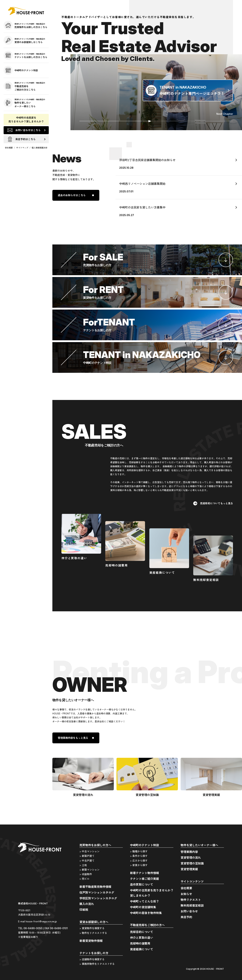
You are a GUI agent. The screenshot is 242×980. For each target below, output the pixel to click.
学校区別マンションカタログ (98, 898)
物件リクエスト (191, 900)
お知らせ (186, 894)
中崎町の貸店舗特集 (143, 907)
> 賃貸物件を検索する (92, 928)
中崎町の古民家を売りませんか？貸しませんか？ (26, 119)
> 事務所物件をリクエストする (97, 964)
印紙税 (84, 909)
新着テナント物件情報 (144, 873)
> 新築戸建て (87, 856)
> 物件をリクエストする (93, 933)
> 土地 (83, 865)
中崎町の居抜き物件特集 (146, 913)
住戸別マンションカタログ (97, 892)
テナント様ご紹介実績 (144, 879)
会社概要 (9, 148)
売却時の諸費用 (140, 943)
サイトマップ (22, 148)
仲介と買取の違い (142, 938)
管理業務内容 (189, 852)
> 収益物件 (86, 874)
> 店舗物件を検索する (92, 959)
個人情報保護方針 (40, 148)
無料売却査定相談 (192, 905)
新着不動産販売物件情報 (95, 887)
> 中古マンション (89, 851)
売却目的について (142, 932)
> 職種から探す (139, 851)
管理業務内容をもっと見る (73, 738)
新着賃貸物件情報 (91, 941)
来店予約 (186, 917)
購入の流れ (87, 904)
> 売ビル (84, 879)
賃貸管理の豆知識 (192, 863)
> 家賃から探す (139, 865)
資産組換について (142, 949)
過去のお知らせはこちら (72, 195)
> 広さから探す (139, 860)
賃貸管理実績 (189, 869)
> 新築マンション (89, 870)
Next (225, 114)
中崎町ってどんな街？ (144, 901)
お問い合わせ (189, 911)
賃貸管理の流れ (191, 857)
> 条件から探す (139, 856)
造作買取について (142, 884)
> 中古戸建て (87, 860)
